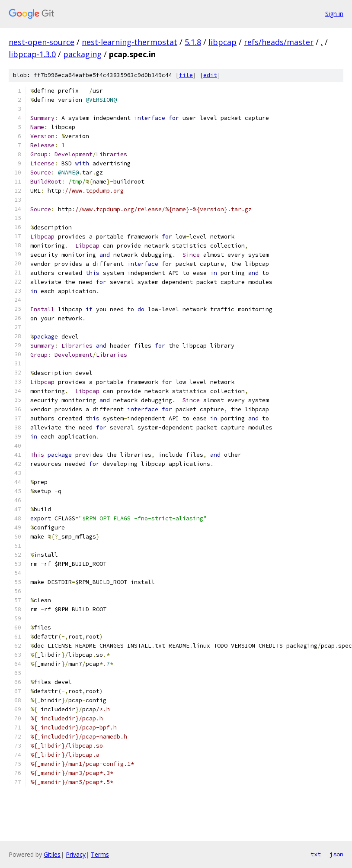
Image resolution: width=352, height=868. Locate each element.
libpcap (222, 42)
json (336, 854)
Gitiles (52, 854)
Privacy (76, 854)
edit (210, 75)
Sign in (334, 14)
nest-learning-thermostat (130, 42)
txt (316, 854)
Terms (100, 854)
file (186, 75)
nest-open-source (42, 42)
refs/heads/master (279, 42)
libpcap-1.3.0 (32, 54)
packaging (82, 54)
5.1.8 (193, 42)
